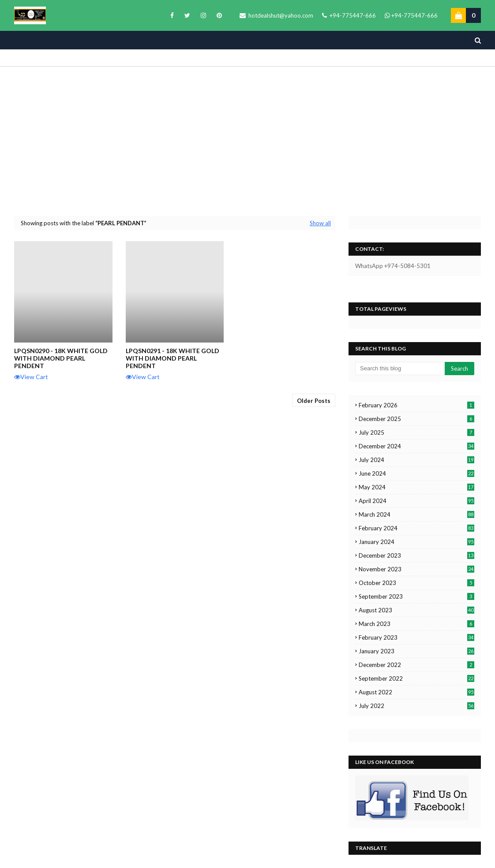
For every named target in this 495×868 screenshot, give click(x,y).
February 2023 (416, 637)
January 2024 (416, 542)
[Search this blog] (400, 369)
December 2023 (416, 555)
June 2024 (416, 473)
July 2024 (416, 460)
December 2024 (416, 446)
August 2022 (416, 692)
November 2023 (416, 569)
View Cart (31, 377)
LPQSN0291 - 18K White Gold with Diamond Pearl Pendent (172, 358)
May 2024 (416, 487)
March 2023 (416, 624)
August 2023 (416, 610)
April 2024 (416, 501)
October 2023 (416, 583)
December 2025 (416, 419)
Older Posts (314, 401)
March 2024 (416, 514)
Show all (320, 223)
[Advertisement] (247, 141)
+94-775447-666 (349, 15)
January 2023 (416, 651)
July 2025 (416, 432)
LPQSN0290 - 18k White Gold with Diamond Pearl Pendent (61, 358)
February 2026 (416, 405)
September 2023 (416, 596)
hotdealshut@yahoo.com (276, 15)
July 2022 (416, 706)
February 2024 (416, 528)
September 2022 (416, 678)
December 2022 (416, 665)
